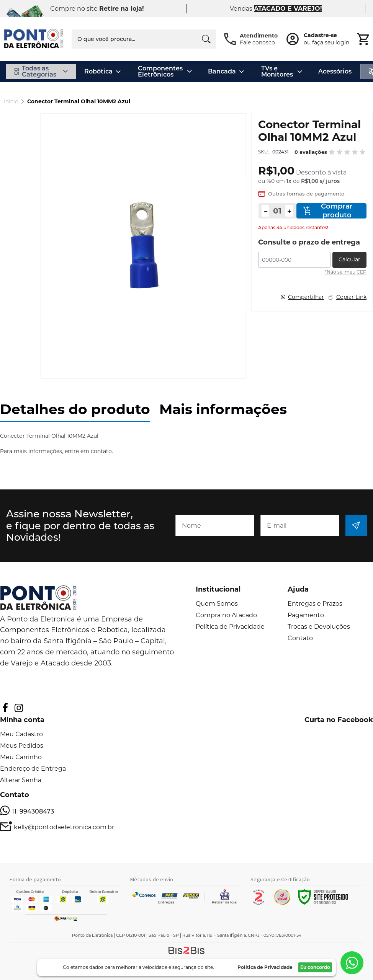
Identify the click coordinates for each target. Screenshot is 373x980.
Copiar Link (351, 297)
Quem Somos (217, 604)
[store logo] (34, 39)
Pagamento (306, 615)
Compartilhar (306, 297)
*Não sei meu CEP (346, 272)
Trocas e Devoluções (319, 627)
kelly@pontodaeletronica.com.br (64, 827)
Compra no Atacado (226, 615)
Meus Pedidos (22, 746)
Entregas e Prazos (315, 604)
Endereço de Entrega (33, 769)
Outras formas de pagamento (306, 194)
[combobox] (144, 39)
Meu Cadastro (21, 734)
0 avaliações (311, 152)
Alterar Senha (21, 780)
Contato (300, 638)
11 (33, 811)
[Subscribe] (356, 525)
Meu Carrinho (21, 757)
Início (11, 101)
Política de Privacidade (230, 627)
